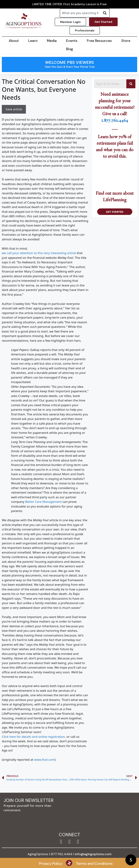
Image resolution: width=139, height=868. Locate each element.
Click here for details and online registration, (34, 737)
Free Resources (99, 41)
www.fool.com (44, 760)
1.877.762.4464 (115, 121)
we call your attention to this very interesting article (39, 253)
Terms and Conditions (94, 863)
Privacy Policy (51, 863)
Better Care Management (43, 502)
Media (52, 41)
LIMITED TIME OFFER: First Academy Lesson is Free (69, 4)
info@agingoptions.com (93, 854)
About (14, 41)
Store (126, 41)
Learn (33, 41)
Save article (14, 109)
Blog (69, 49)
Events (72, 41)
